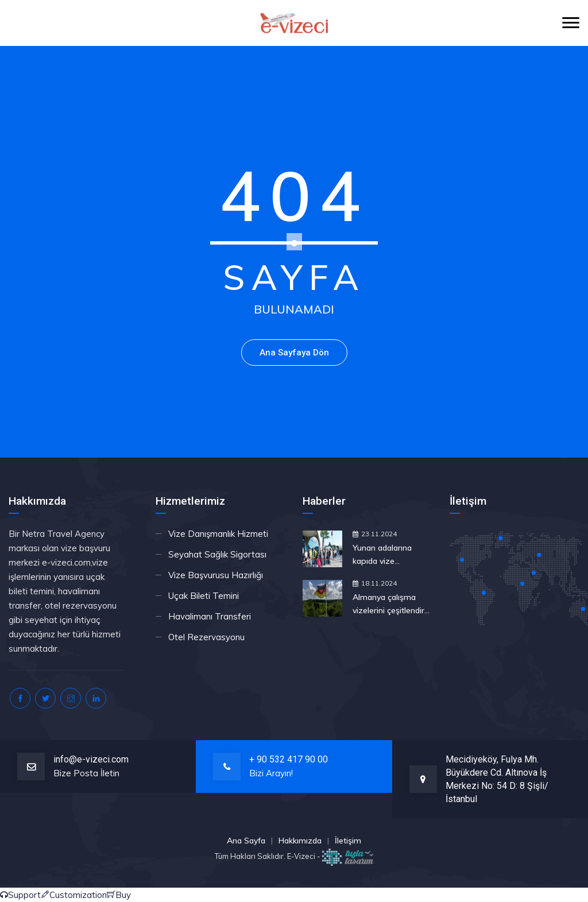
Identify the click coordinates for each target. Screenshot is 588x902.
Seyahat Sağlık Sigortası (217, 554)
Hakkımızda (300, 841)
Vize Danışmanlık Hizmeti (218, 534)
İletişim (348, 841)
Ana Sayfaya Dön (294, 353)
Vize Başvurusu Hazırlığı (216, 575)
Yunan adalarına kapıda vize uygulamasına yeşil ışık (388, 555)
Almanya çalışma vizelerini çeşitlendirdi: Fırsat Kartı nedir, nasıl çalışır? (392, 605)
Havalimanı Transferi (210, 616)
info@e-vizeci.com (91, 759)
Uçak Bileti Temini (204, 596)
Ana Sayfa (246, 841)
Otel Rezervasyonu (206, 637)
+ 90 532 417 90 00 (289, 759)
